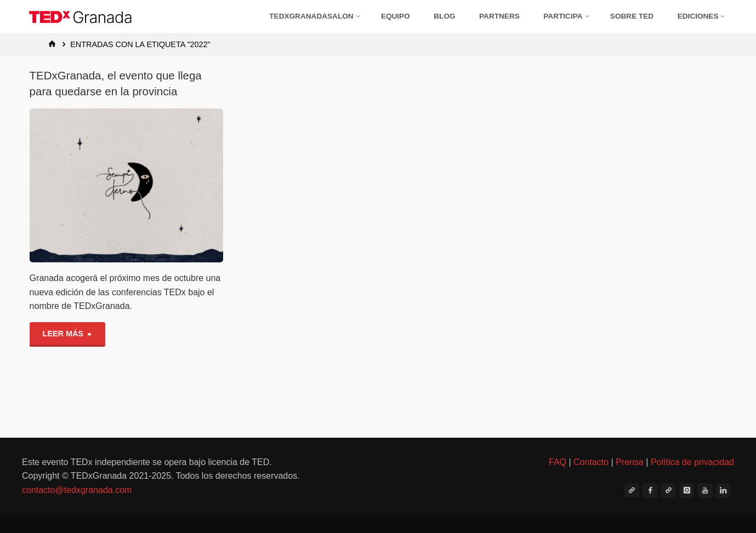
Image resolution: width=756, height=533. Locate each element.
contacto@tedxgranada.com (77, 490)
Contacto (591, 462)
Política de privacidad (692, 462)
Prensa (630, 462)
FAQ (558, 462)
